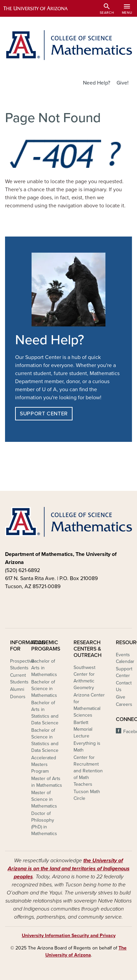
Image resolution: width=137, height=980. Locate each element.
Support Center (44, 414)
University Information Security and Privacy (69, 936)
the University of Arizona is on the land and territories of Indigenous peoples (69, 869)
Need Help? (97, 83)
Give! (123, 83)
